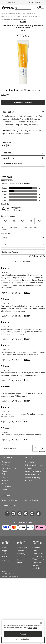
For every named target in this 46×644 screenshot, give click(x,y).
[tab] (23, 112)
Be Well (29, 481)
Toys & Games (38, 553)
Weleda (23, 22)
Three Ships (22, 551)
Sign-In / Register (35, 2)
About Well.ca (30, 462)
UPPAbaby (21, 554)
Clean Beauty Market (37, 549)
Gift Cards (6, 465)
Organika (5, 560)
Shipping (5, 477)
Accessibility (6, 486)
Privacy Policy (32, 628)
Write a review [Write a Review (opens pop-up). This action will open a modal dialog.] (34, 90)
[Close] (41, 623)
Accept (23, 634)
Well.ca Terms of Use (33, 474)
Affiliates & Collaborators (34, 465)
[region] (23, 631)
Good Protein (22, 548)
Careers (5, 490)
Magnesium (37, 562)
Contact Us (6, 462)
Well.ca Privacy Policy (33, 471)
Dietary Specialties (36, 567)
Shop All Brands (20, 561)
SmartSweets (22, 557)
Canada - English (10, 500)
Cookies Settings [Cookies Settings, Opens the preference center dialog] (23, 639)
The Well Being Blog (33, 478)
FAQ (3, 474)
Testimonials (29, 468)
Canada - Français (32, 500)
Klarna (4, 483)
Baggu (4, 551)
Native (4, 548)
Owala (4, 554)
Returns (5, 480)
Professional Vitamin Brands (38, 558)
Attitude (5, 557)
